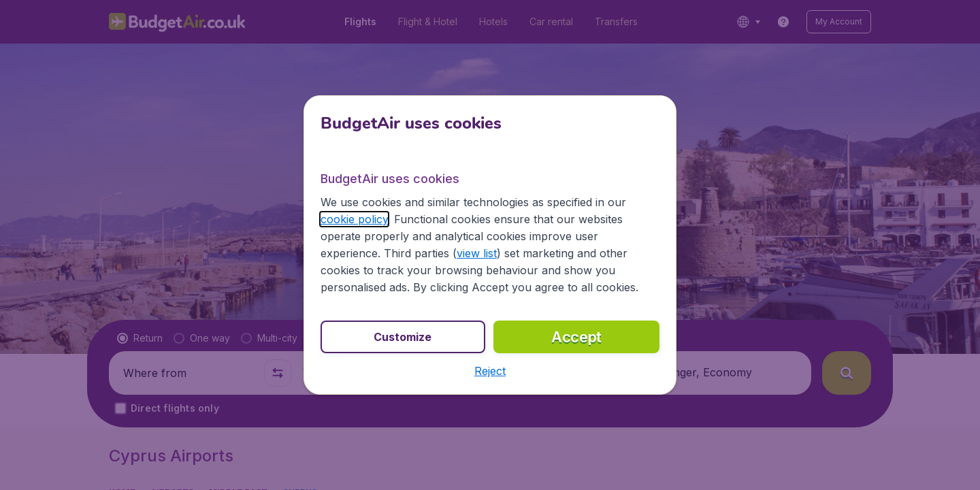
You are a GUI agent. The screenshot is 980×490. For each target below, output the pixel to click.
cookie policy (354, 219)
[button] (490, 371)
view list (477, 253)
